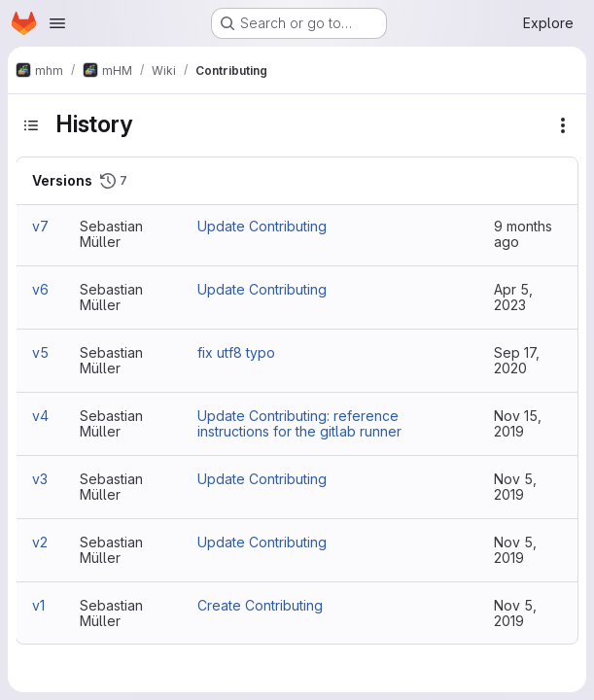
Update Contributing (262, 226)
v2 (40, 542)
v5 (40, 352)
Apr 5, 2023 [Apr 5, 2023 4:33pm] (513, 297)
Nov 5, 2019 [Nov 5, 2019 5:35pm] (515, 613)
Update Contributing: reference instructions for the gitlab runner (299, 423)
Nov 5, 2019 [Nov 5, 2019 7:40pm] (515, 550)
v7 (40, 226)
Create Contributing (260, 605)
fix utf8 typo (236, 352)
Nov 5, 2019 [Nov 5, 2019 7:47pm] (515, 487)
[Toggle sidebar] (31, 125)
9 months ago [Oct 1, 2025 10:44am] (523, 234)
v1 (38, 605)
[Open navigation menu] (57, 23)
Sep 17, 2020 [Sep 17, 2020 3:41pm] (517, 360)
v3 (40, 479)
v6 (40, 289)
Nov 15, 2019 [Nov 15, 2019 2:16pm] (518, 423)
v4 (40, 416)
